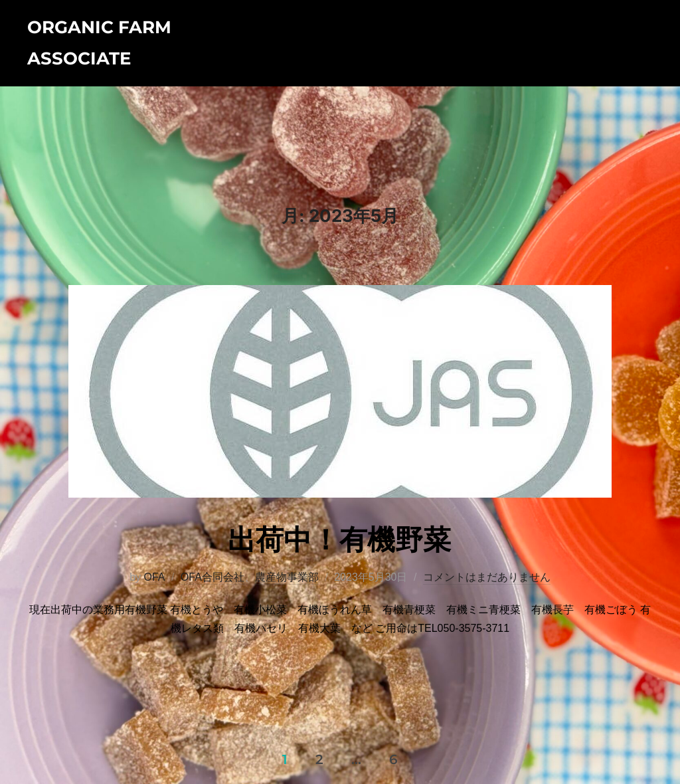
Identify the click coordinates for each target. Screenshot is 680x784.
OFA (154, 577)
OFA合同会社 (212, 577)
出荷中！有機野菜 (339, 539)
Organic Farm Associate (99, 43)
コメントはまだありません (487, 577)
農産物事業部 (287, 577)
